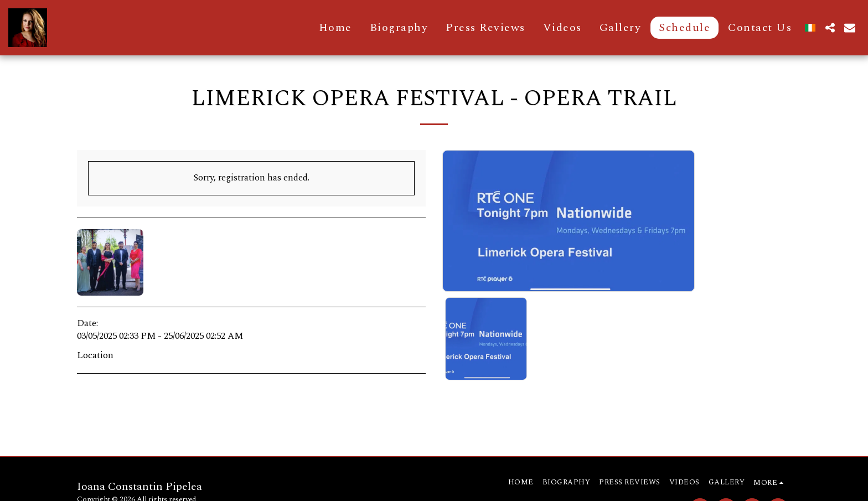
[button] (830, 28)
